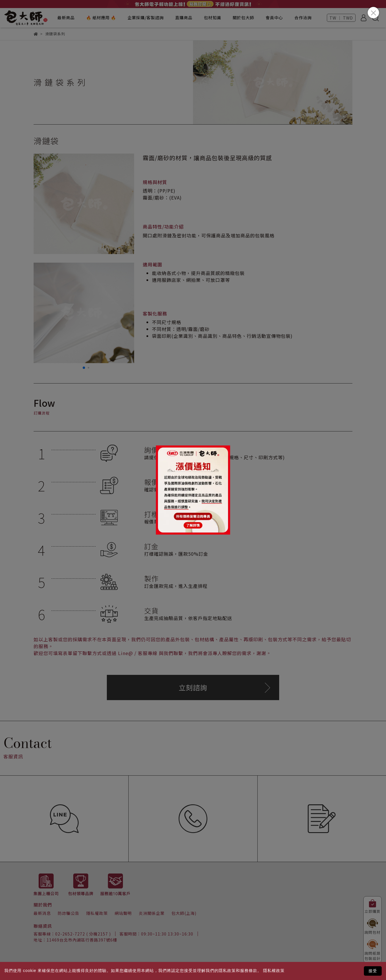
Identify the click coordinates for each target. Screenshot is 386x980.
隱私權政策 (274, 971)
